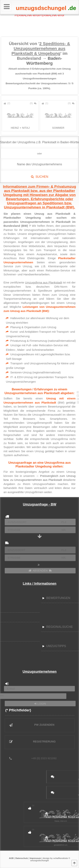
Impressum (35, 858)
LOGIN (40, 704)
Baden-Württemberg (44, 61)
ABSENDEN (40, 571)
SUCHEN (40, 177)
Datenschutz (22, 858)
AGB (11, 858)
